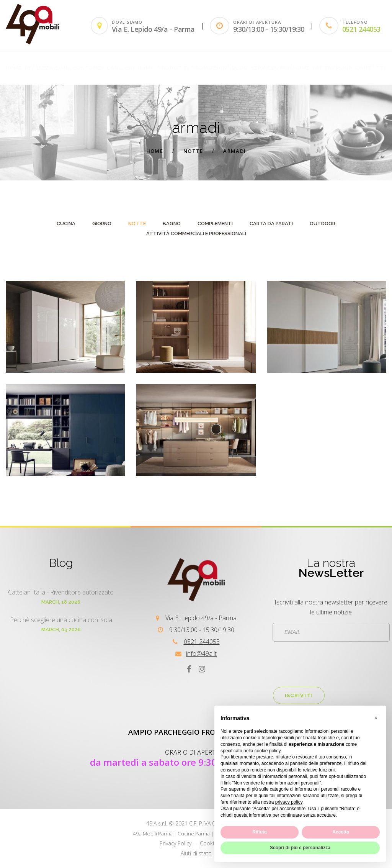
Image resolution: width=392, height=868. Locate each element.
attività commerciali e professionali (196, 233)
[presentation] (331, 664)
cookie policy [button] (268, 751)
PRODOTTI (174, 68)
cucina (66, 224)
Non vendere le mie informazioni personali (276, 783)
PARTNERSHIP (333, 68)
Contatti (371, 68)
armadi (234, 151)
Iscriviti (299, 695)
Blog (240, 68)
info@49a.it (201, 653)
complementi (215, 224)
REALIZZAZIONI (47, 68)
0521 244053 (361, 29)
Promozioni (210, 68)
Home (14, 68)
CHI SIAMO (140, 68)
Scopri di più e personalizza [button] (300, 848)
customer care (97, 68)
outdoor (323, 224)
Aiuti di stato (196, 853)
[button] (376, 718)
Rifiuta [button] (259, 832)
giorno (102, 224)
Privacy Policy (176, 843)
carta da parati (271, 224)
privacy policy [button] (289, 802)
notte (193, 151)
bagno (172, 224)
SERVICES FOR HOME (281, 68)
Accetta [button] (341, 832)
